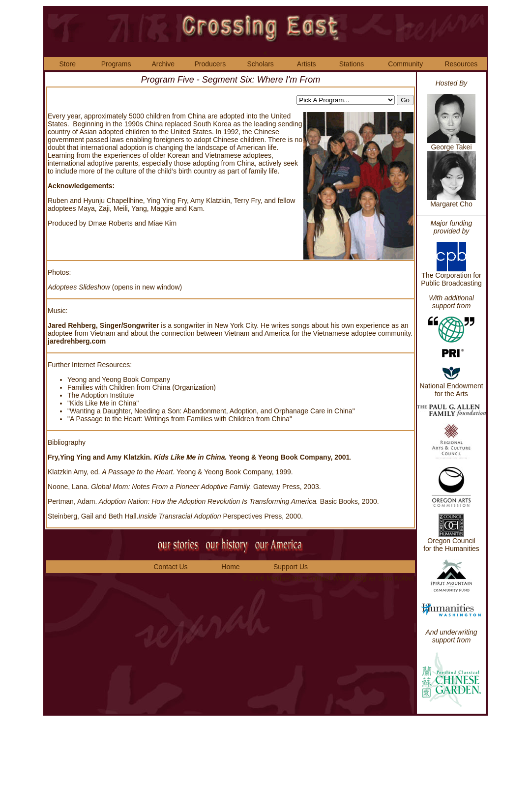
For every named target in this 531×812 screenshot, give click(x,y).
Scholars (260, 64)
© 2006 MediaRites (273, 578)
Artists (307, 64)
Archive (163, 64)
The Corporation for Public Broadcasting (451, 276)
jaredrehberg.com (77, 341)
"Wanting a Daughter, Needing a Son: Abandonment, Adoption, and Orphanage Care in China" (211, 411)
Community (405, 64)
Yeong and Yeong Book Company (119, 379)
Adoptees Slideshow (80, 287)
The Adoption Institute (101, 395)
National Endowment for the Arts (451, 387)
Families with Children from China (119, 387)
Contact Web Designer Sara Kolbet (360, 578)
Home (230, 567)
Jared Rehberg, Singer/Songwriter (104, 325)
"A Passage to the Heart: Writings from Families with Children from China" (180, 419)
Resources (461, 64)
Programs (116, 64)
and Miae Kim (156, 223)
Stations (352, 64)
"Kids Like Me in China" (103, 403)
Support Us (291, 567)
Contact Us (170, 567)
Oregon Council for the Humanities (451, 545)
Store (67, 64)
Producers (210, 64)
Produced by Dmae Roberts (90, 223)
